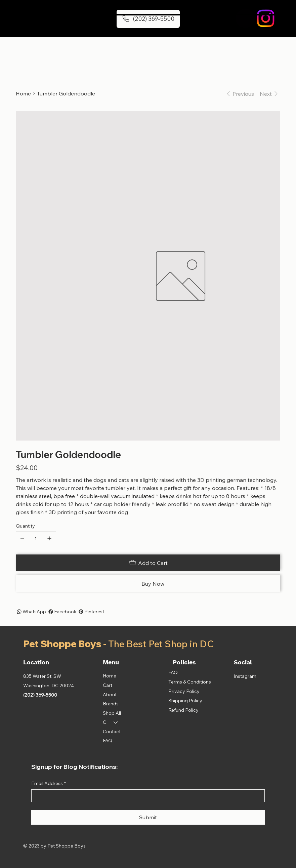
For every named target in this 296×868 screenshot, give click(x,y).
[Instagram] (266, 18)
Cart (108, 685)
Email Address (49, 784)
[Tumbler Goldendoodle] (66, 93)
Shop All (112, 713)
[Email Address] (146, 796)
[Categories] (116, 722)
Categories (105, 722)
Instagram (245, 676)
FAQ (108, 741)
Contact (112, 732)
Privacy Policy (184, 691)
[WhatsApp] (31, 612)
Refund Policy (183, 710)
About (110, 695)
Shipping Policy (185, 701)
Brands (111, 704)
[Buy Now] (148, 584)
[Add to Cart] (148, 563)
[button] (245, 18)
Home (110, 676)
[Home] (23, 93)
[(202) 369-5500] (148, 19)
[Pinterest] (91, 612)
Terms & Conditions (190, 682)
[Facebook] (62, 612)
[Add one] (49, 538)
